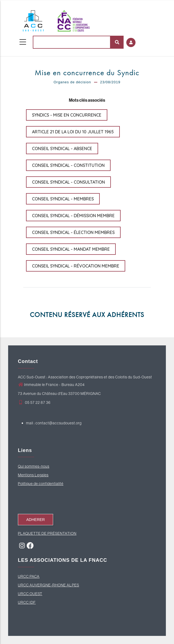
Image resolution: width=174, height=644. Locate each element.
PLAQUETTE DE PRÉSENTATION (47, 533)
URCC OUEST (30, 594)
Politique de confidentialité (41, 484)
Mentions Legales (33, 475)
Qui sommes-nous (34, 466)
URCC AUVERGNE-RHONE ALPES (49, 585)
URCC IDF (27, 602)
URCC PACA (29, 576)
